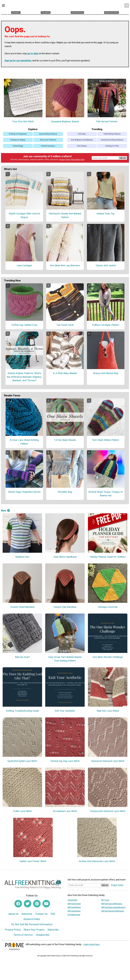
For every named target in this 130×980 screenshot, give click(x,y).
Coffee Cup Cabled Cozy (24, 326)
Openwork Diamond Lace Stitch (108, 762)
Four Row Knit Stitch (23, 122)
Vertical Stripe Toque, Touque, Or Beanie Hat (106, 494)
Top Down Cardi (65, 326)
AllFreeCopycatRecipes (112, 904)
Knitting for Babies (18, 141)
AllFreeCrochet (74, 904)
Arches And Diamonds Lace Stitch (97, 862)
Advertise (27, 915)
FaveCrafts (72, 901)
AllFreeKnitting (74, 908)
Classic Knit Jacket (106, 266)
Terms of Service (23, 935)
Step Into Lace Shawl (108, 711)
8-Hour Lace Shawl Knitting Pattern (24, 442)
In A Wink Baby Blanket (65, 374)
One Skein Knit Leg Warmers (65, 266)
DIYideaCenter (74, 915)
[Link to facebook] (18, 904)
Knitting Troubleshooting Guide (22, 711)
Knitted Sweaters (48, 147)
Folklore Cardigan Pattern (106, 326)
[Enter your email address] (84, 886)
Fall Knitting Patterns (112, 135)
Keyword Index (32, 920)
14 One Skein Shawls (65, 441)
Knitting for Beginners (18, 135)
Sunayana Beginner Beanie (65, 122)
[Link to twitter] (28, 904)
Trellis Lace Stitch (22, 812)
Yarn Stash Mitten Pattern (106, 441)
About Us (13, 915)
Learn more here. (92, 945)
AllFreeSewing (74, 912)
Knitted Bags (18, 147)
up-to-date (33, 54)
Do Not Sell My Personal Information (32, 925)
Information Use (78, 160)
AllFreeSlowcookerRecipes (113, 908)
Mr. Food (105, 901)
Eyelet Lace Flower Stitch (33, 862)
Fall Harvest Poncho (107, 122)
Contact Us (41, 915)
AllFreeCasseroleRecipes (113, 912)
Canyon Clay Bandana (65, 608)
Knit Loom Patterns (48, 141)
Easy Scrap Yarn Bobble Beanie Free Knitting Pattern (65, 659)
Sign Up (123, 159)
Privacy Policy (65, 160)
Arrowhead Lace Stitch (65, 812)
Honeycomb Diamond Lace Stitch (108, 812)
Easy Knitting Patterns (48, 135)
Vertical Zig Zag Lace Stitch (65, 762)
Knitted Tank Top (106, 214)
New (5, 511)
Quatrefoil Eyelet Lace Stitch (22, 762)
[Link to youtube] (46, 904)
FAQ (53, 915)
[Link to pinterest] (37, 904)
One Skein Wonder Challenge (108, 658)
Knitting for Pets (112, 147)
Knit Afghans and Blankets (82, 141)
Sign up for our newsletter (18, 61)
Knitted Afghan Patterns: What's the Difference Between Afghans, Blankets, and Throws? (24, 378)
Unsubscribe (43, 935)
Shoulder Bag (65, 492)
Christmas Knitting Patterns (112, 141)
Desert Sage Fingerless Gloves (24, 492)
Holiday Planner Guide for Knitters (108, 557)
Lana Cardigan (24, 266)
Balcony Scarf (22, 658)
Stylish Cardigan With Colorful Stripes (24, 216)
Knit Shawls (82, 147)
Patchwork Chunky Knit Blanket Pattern (65, 216)
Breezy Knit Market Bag (106, 374)
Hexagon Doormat (108, 608)
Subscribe (53, 930)
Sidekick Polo (22, 557)
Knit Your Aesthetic (65, 711)
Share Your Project (34, 930)
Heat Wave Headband (65, 557)
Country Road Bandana (22, 608)
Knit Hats (82, 135)
